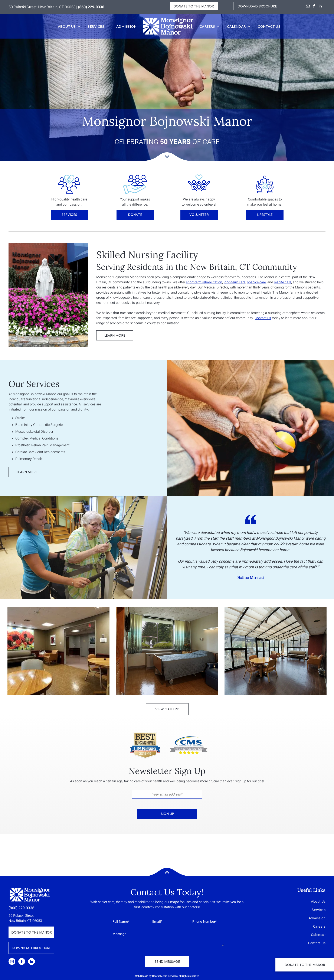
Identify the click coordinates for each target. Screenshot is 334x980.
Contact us (263, 318)
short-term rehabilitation (204, 282)
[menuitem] (69, 26)
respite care (283, 282)
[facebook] (314, 7)
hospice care (256, 282)
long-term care (235, 282)
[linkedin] (320, 7)
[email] (308, 7)
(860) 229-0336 (21, 908)
